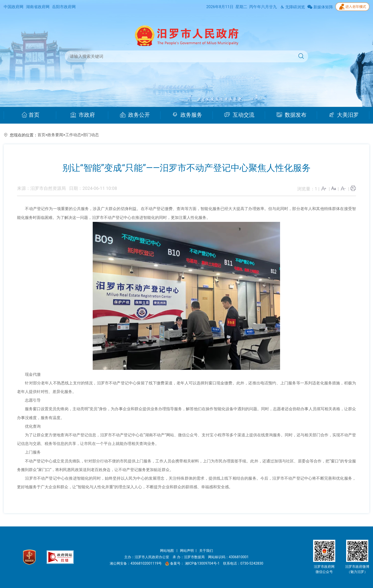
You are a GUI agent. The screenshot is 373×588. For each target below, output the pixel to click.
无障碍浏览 (293, 7)
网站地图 (167, 551)
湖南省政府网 (38, 7)
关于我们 (206, 551)
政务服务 (187, 115)
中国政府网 (14, 7)
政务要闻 (55, 135)
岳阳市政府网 (64, 7)
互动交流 (239, 115)
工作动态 (73, 135)
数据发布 (292, 115)
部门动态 (91, 135)
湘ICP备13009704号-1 (203, 563)
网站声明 (187, 551)
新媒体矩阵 (320, 7)
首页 (30, 115)
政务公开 (135, 115)
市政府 (83, 115)
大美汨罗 (344, 115)
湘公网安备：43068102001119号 (136, 563)
